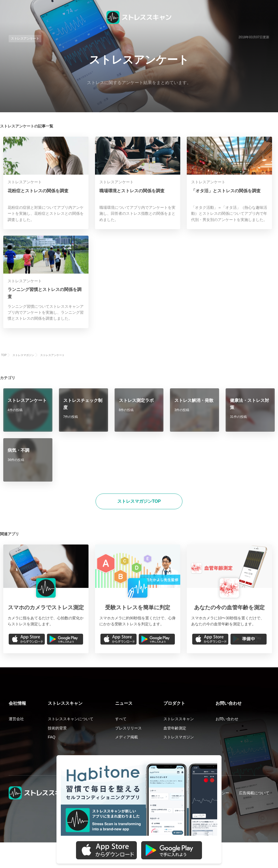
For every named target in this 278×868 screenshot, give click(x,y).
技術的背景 (57, 728)
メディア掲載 (127, 737)
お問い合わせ (227, 719)
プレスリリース (128, 728)
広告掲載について (254, 793)
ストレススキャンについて (71, 719)
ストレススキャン (179, 719)
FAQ (52, 737)
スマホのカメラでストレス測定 (46, 607)
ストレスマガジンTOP (139, 501)
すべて (121, 719)
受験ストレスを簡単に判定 (138, 607)
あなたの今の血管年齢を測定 (229, 607)
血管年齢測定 (175, 728)
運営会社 (16, 719)
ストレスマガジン (179, 737)
